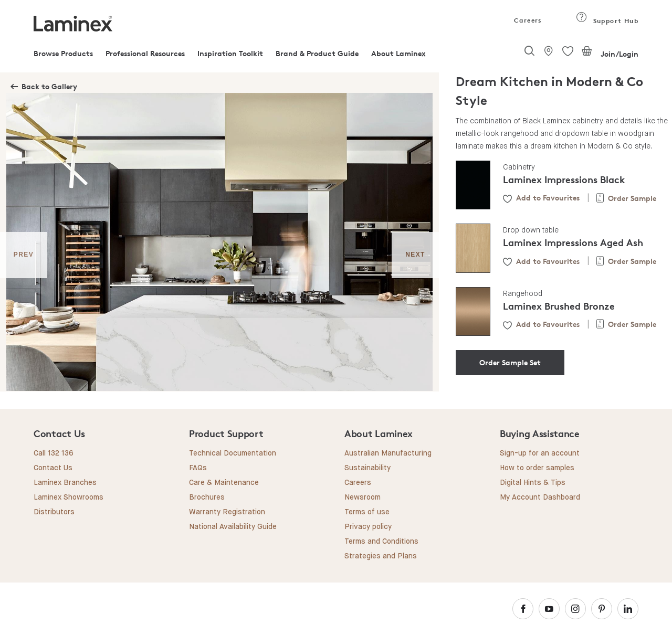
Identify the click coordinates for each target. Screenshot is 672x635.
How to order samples (537, 468)
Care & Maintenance (224, 483)
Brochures (207, 498)
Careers (527, 20)
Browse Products (63, 53)
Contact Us (53, 468)
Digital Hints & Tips (533, 483)
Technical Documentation (233, 453)
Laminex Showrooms (69, 498)
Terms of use (367, 512)
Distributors (54, 512)
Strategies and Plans (381, 556)
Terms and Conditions (381, 542)
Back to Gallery (49, 86)
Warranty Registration (227, 512)
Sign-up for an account (540, 453)
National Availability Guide (233, 527)
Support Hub (607, 21)
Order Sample (632, 198)
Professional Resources (145, 53)
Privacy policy (368, 527)
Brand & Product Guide (317, 53)
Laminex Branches (65, 483)
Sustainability (367, 468)
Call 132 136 (54, 453)
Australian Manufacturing (388, 453)
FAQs (198, 468)
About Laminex (398, 53)
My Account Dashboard (540, 498)
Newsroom (363, 498)
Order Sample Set (510, 362)
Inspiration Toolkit (230, 53)
